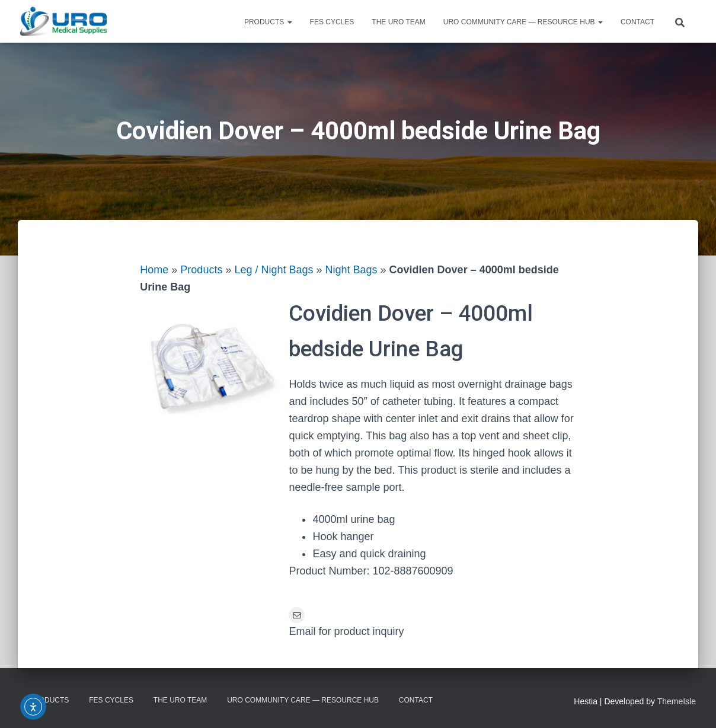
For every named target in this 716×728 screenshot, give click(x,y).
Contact (637, 22)
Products (268, 22)
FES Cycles (332, 22)
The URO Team (398, 22)
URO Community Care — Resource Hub (523, 22)
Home (154, 270)
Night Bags (351, 270)
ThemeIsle (677, 701)
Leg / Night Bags (274, 270)
